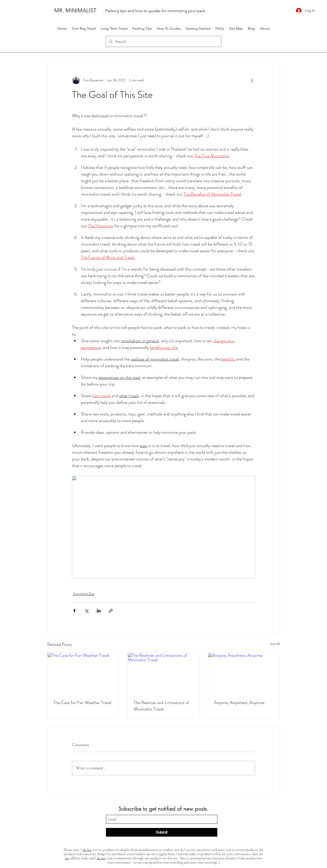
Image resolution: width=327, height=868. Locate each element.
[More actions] (252, 80)
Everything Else (84, 594)
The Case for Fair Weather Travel (82, 703)
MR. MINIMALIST (75, 11)
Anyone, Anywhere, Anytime (239, 703)
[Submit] (162, 832)
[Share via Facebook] (74, 611)
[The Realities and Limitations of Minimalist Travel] (163, 673)
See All (275, 644)
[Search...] (163, 42)
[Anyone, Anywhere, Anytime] (244, 673)
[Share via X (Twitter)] (87, 611)
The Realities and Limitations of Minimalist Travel (161, 706)
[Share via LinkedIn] (99, 611)
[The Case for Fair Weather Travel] (83, 673)
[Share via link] (111, 611)
